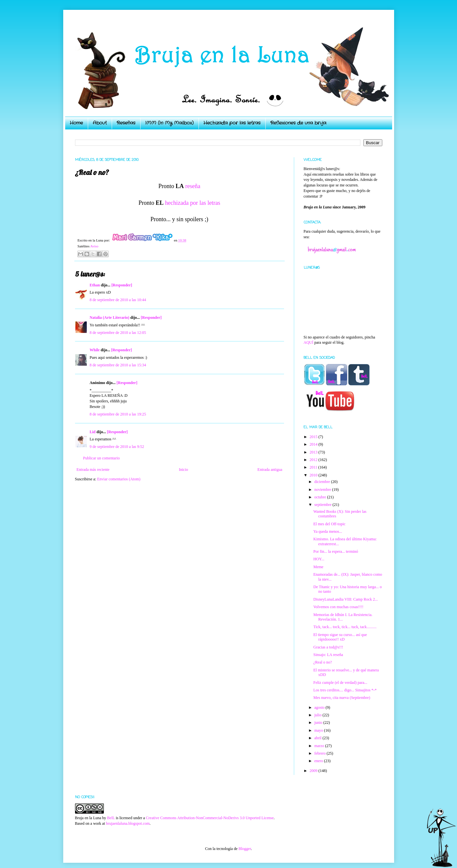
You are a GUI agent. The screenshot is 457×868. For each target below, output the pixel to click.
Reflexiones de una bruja (298, 123)
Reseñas (126, 123)
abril (318, 738)
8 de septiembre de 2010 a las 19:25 (118, 414)
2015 (314, 437)
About (100, 123)
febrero (320, 753)
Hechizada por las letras (232, 123)
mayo (319, 730)
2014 (314, 444)
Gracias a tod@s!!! (328, 647)
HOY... (319, 559)
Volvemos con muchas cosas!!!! (338, 607)
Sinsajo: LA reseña (328, 655)
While (95, 350)
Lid (93, 432)
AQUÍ (309, 342)
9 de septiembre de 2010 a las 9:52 (117, 447)
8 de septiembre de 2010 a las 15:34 (118, 365)
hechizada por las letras (193, 203)
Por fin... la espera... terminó (336, 551)
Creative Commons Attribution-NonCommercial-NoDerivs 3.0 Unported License (210, 818)
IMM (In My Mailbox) (169, 123)
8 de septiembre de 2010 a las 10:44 (118, 300)
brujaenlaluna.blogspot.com (128, 823)
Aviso (94, 246)
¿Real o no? (323, 662)
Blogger (245, 849)
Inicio (183, 470)
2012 (314, 460)
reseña (193, 186)
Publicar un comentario (102, 458)
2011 (314, 467)
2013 (314, 452)
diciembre (323, 482)
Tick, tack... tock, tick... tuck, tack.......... (345, 627)
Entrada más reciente (93, 470)
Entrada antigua (270, 470)
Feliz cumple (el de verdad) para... (340, 683)
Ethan (95, 285)
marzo (320, 746)
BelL (111, 818)
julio (318, 715)
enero (319, 761)
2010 (314, 475)
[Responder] (122, 285)
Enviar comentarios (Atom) (119, 479)
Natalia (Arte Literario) (110, 318)
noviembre (323, 490)
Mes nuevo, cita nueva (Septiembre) (342, 698)
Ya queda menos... (328, 531)
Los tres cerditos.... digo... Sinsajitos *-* (345, 690)
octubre (321, 497)
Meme (318, 567)
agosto (320, 707)
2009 (314, 771)
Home (76, 123)
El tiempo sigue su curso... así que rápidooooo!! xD (340, 637)
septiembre (323, 505)
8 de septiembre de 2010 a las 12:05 (118, 333)
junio (319, 723)
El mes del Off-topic (329, 524)
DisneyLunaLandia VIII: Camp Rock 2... (345, 599)
